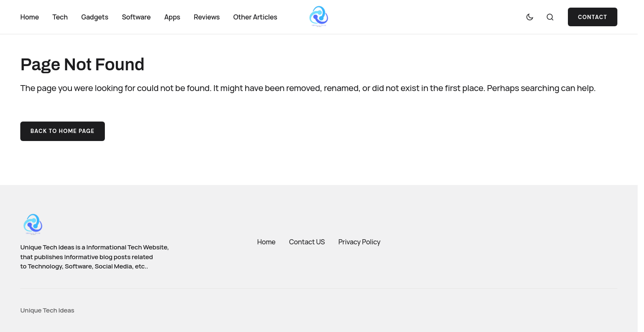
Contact (593, 17)
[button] (530, 17)
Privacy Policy (359, 242)
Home (266, 242)
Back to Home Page (63, 131)
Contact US (307, 242)
